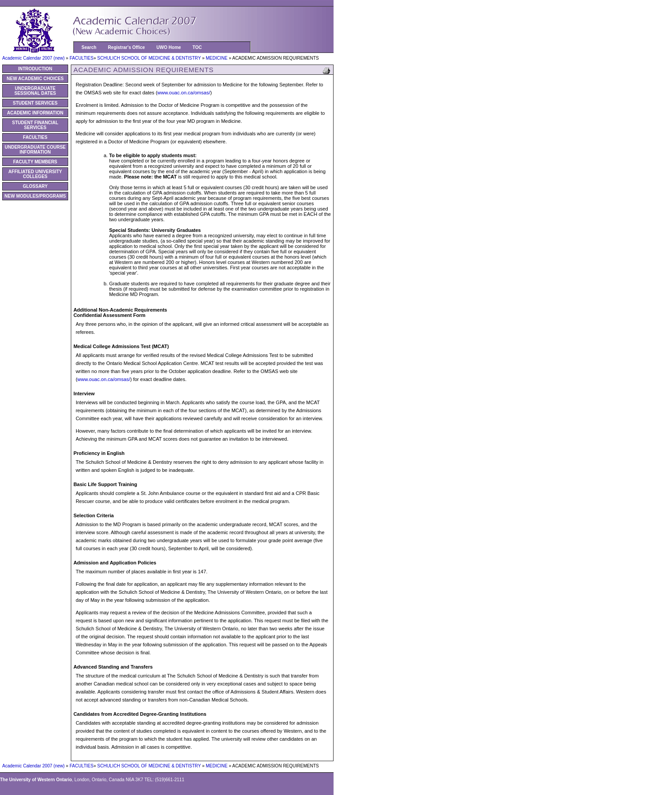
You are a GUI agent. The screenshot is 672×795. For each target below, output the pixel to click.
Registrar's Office (126, 47)
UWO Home (169, 47)
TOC (197, 47)
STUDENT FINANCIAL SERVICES (35, 125)
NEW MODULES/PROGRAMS (35, 196)
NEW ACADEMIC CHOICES (35, 79)
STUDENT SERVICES (35, 103)
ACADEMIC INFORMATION (35, 113)
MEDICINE (217, 58)
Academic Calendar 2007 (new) (34, 58)
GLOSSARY (35, 186)
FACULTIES (81, 58)
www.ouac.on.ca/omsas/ (184, 93)
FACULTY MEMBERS (35, 162)
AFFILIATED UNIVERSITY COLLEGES (35, 174)
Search (89, 47)
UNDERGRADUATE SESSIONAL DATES (35, 91)
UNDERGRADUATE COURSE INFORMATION (35, 150)
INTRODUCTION (35, 69)
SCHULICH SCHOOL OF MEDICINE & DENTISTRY (149, 58)
